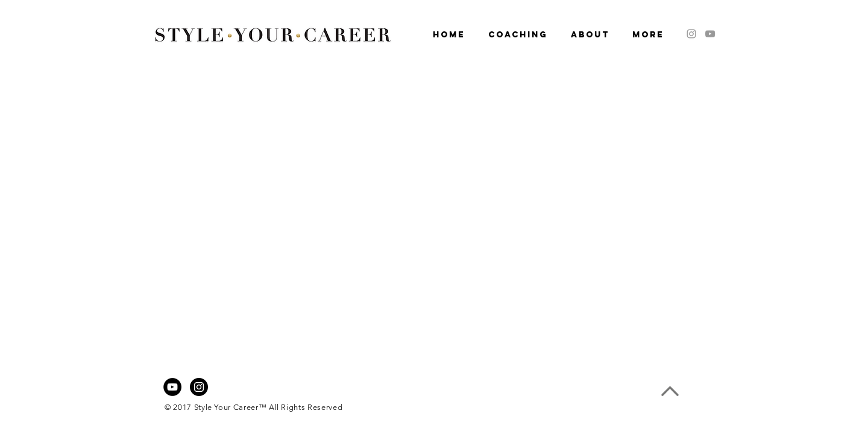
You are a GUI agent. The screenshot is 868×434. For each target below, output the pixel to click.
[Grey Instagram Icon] (691, 34)
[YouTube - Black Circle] (172, 387)
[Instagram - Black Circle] (199, 387)
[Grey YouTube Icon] (710, 34)
